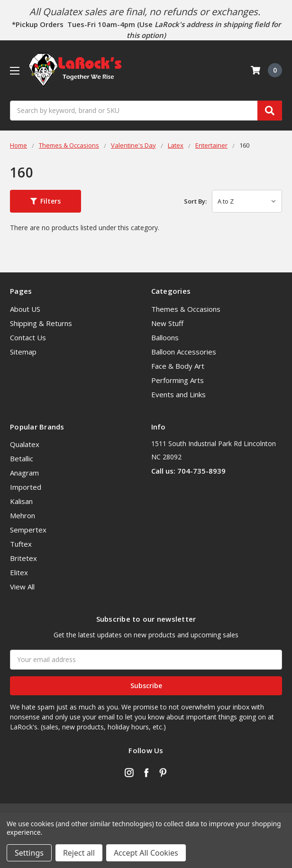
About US (25, 309)
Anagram (24, 473)
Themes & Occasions (186, 309)
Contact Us (28, 337)
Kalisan (21, 501)
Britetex (23, 558)
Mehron (23, 515)
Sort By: (195, 201)
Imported (26, 487)
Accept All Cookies (146, 853)
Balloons (165, 337)
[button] (46, 201)
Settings (29, 853)
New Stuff (167, 323)
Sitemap (23, 352)
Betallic (22, 458)
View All (22, 587)
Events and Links (178, 394)
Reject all (79, 853)
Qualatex (25, 444)
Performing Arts (178, 380)
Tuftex (21, 544)
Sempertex (28, 530)
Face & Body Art (178, 366)
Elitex (19, 572)
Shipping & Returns (41, 323)
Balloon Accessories (184, 352)
